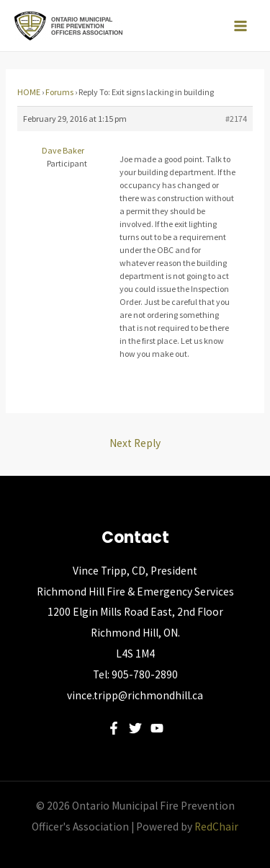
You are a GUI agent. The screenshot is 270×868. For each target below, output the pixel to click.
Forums (59, 92)
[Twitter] (135, 728)
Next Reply (135, 443)
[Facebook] (114, 728)
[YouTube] (157, 728)
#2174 (236, 119)
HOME (29, 92)
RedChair (216, 827)
